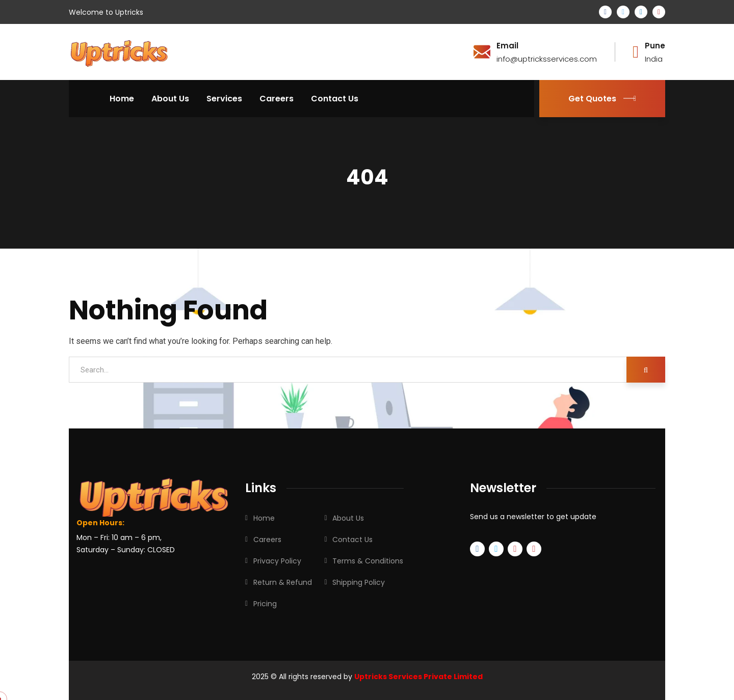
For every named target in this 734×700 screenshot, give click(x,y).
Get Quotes (602, 99)
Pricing (265, 604)
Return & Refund (283, 582)
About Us (348, 518)
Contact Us (352, 540)
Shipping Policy (359, 582)
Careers (267, 540)
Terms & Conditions (368, 561)
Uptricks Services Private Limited (418, 677)
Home (264, 518)
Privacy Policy (277, 561)
